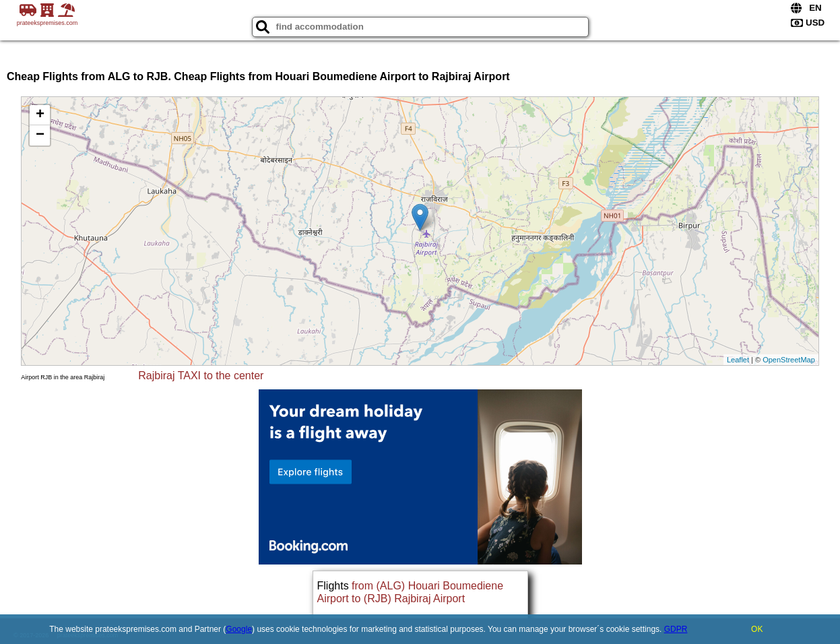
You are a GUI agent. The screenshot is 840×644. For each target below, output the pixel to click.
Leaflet (738, 360)
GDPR (676, 629)
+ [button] (40, 115)
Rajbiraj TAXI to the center (201, 376)
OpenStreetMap (789, 360)
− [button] (40, 135)
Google (239, 629)
